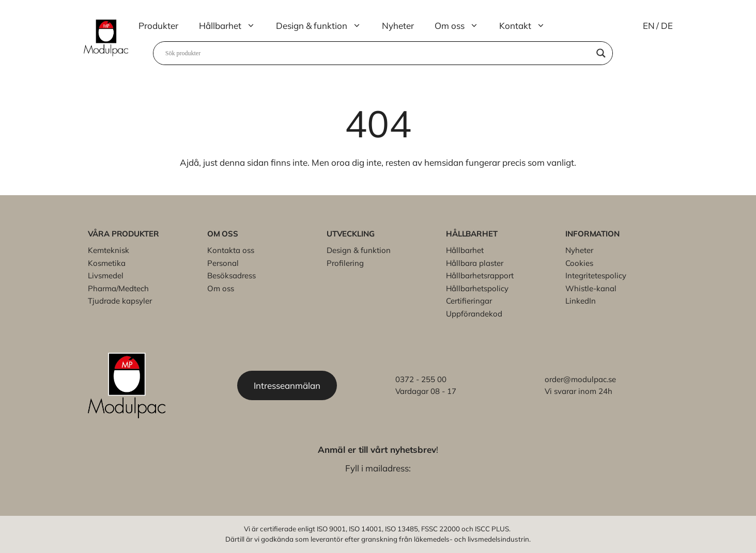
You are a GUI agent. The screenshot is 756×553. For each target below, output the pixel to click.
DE (667, 26)
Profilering (345, 263)
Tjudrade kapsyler (120, 301)
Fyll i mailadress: (378, 468)
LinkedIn (581, 301)
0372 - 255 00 (421, 379)
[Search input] (378, 53)
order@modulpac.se (580, 379)
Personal (223, 263)
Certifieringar (469, 301)
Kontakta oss (231, 250)
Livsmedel (106, 275)
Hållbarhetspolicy (477, 288)
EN (649, 26)
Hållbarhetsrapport (480, 275)
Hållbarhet (232, 26)
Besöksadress (232, 275)
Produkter (158, 26)
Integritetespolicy (596, 275)
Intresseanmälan (287, 385)
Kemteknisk (109, 250)
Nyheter (398, 26)
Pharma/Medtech (118, 288)
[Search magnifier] (601, 53)
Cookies (579, 263)
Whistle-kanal (591, 288)
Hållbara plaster (475, 263)
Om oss (462, 26)
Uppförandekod (474, 314)
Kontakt (527, 26)
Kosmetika (107, 263)
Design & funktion (324, 26)
